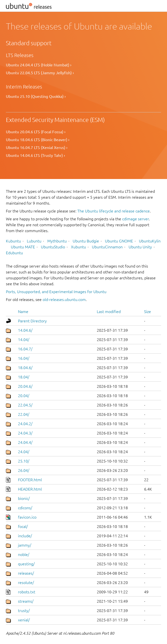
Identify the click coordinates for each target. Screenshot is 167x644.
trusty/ (24, 611)
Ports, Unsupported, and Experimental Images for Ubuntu (56, 292)
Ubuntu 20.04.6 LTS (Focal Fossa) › (36, 132)
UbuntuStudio (53, 247)
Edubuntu (14, 253)
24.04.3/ (25, 433)
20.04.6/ (25, 386)
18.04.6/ (25, 368)
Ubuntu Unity (140, 247)
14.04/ (24, 340)
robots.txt (27, 592)
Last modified (109, 312)
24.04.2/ (25, 424)
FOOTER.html (30, 480)
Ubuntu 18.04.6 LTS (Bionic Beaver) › (38, 140)
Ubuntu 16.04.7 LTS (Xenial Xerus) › (37, 148)
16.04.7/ (25, 349)
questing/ (26, 564)
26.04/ (24, 470)
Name (23, 312)
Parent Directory (32, 321)
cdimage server (135, 219)
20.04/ (24, 396)
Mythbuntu (57, 241)
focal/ (23, 526)
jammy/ (25, 545)
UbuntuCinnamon (107, 247)
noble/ (24, 554)
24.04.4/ (25, 442)
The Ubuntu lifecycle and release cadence (114, 211)
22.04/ (24, 414)
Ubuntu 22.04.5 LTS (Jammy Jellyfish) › (40, 73)
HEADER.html (30, 489)
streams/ (26, 601)
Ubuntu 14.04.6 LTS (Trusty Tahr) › (35, 155)
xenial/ (24, 620)
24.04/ (24, 452)
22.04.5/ (25, 405)
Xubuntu (78, 247)
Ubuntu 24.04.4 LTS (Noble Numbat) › (39, 65)
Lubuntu (34, 241)
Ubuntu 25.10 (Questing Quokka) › (36, 96)
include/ (25, 536)
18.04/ (24, 377)
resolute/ (26, 583)
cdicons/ (25, 508)
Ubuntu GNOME (119, 241)
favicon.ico (27, 517)
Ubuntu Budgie (86, 241)
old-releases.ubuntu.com (64, 300)
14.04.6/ (25, 330)
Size (148, 312)
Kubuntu (13, 241)
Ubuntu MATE (23, 247)
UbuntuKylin (150, 241)
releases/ (26, 573)
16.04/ (24, 358)
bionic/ (24, 498)
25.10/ (24, 461)
